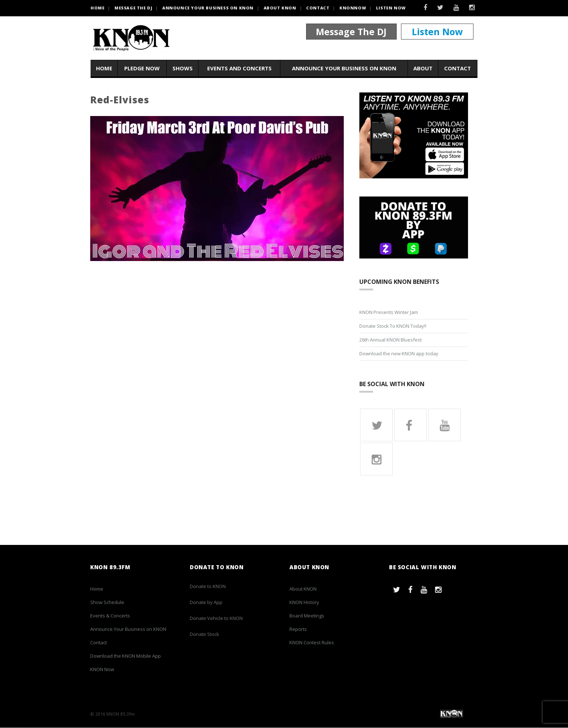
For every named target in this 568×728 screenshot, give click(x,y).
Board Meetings (307, 616)
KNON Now (102, 670)
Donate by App (206, 603)
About (423, 69)
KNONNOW (353, 8)
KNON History (304, 603)
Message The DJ (351, 32)
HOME (97, 8)
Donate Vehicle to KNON (216, 619)
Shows (183, 69)
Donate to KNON (208, 587)
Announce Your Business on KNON (208, 8)
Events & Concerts (110, 616)
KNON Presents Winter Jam (389, 312)
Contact (318, 8)
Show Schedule (107, 603)
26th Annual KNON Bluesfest (390, 340)
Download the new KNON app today (399, 353)
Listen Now (391, 8)
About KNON (280, 8)
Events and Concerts (239, 69)
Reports (298, 629)
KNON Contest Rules (312, 643)
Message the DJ (133, 8)
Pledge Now (142, 69)
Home (104, 69)
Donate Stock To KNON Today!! (393, 326)
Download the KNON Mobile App (126, 656)
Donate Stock (204, 634)
